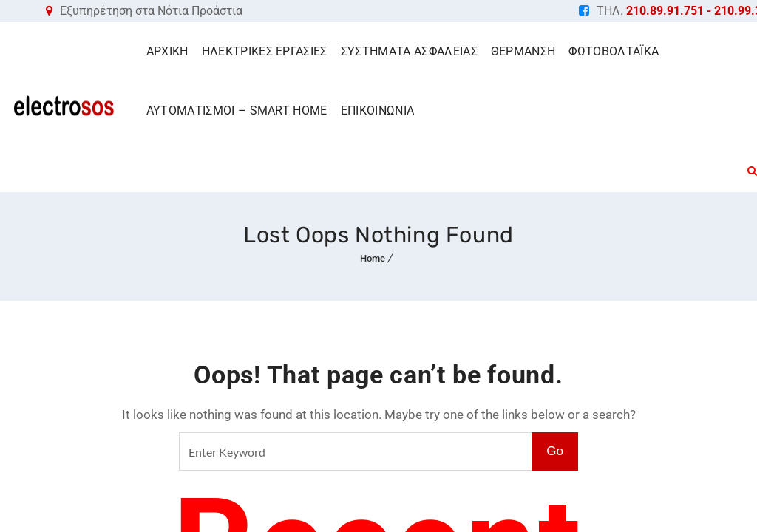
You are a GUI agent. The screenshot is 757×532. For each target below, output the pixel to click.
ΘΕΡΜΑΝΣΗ (523, 51)
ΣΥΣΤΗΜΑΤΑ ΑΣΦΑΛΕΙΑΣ (409, 51)
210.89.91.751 (665, 11)
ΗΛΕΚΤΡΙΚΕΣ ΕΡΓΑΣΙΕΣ (265, 51)
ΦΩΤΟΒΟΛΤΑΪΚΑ (614, 51)
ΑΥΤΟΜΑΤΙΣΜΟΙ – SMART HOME (237, 110)
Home (373, 258)
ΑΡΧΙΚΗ (167, 51)
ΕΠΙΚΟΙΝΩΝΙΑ (378, 110)
